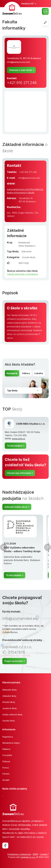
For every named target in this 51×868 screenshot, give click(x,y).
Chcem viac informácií (19, 473)
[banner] (12, 9)
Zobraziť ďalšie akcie (16, 507)
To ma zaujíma (15, 446)
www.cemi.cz (19, 439)
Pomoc (6, 768)
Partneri (6, 774)
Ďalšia (47, 547)
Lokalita (39, 373)
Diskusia (6, 761)
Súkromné (26, 251)
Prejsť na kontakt (14, 661)
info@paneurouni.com (18, 62)
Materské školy (10, 690)
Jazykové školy (10, 708)
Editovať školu (49, 22)
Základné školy (9, 696)
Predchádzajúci (4, 547)
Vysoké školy (9, 721)
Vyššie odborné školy (12, 715)
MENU (45, 11)
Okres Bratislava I (27, 246)
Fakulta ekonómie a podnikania (22, 274)
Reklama (6, 749)
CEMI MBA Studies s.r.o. (31, 424)
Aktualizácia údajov (11, 743)
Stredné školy (9, 702)
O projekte (7, 755)
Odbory (26, 373)
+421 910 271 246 (22, 83)
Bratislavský (24, 243)
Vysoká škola (29, 257)
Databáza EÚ (27, 4)
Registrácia (8, 737)
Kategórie (12, 373)
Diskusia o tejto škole (21, 70)
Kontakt (6, 780)
